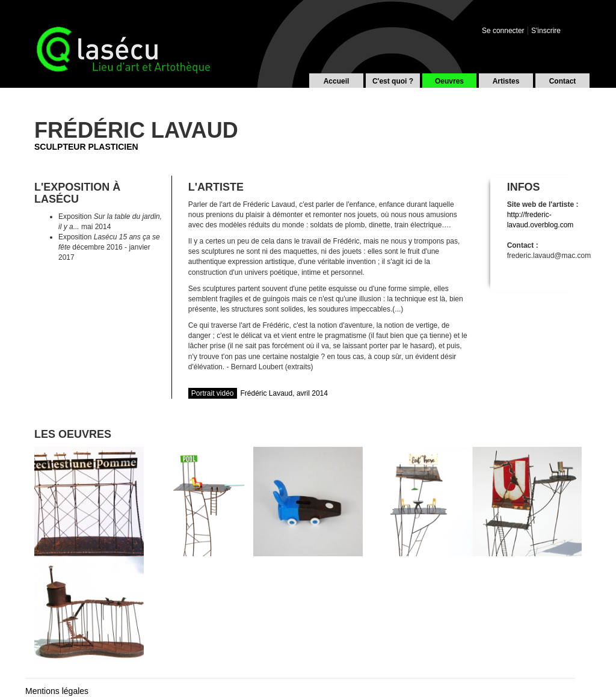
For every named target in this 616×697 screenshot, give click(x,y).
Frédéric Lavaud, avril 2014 (258, 393)
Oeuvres (449, 81)
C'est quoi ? (393, 81)
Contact (563, 81)
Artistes (506, 81)
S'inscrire (546, 31)
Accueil (337, 81)
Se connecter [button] (503, 31)
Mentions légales (57, 691)
